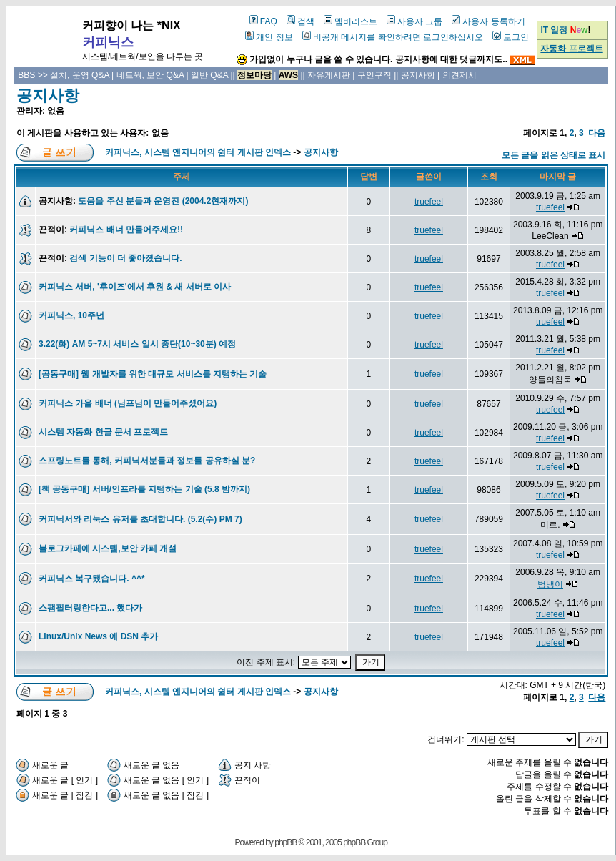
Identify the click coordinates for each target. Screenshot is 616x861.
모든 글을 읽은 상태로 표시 (553, 155)
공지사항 (48, 95)
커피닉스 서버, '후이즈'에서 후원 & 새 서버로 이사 (135, 287)
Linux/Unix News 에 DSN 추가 (98, 636)
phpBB (285, 842)
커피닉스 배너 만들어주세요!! (126, 230)
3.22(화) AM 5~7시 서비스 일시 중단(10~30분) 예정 (137, 344)
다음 (597, 133)
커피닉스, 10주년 (71, 315)
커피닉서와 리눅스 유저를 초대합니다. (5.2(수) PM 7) (140, 519)
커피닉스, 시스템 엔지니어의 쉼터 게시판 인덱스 (198, 152)
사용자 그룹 (414, 21)
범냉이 (550, 584)
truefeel (429, 202)
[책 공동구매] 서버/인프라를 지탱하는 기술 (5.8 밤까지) (144, 489)
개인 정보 (269, 37)
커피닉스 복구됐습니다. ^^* (92, 579)
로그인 (511, 37)
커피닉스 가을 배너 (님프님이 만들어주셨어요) (128, 403)
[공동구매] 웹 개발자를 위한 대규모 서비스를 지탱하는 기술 (153, 374)
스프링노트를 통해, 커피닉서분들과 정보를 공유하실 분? (147, 461)
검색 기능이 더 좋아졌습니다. (125, 258)
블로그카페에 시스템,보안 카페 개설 (108, 548)
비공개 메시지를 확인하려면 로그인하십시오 (393, 37)
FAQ (263, 21)
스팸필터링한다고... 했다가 (90, 608)
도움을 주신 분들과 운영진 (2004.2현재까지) (163, 201)
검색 (300, 21)
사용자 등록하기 (488, 21)
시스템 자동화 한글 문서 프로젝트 (103, 432)
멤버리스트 (351, 21)
